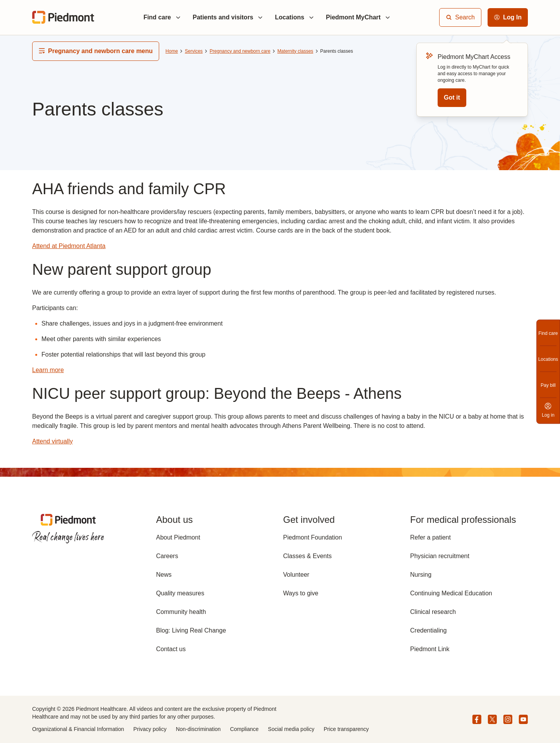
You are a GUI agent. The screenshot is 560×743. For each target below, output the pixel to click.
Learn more (48, 370)
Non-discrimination (198, 729)
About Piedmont (178, 537)
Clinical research (433, 612)
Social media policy (291, 729)
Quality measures (180, 593)
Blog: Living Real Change (191, 630)
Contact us (171, 649)
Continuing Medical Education (451, 593)
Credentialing (428, 630)
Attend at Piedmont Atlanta (69, 246)
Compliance (244, 729)
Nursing (421, 575)
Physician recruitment (440, 556)
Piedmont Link (430, 649)
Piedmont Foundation (313, 537)
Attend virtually (52, 441)
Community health (181, 612)
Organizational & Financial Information (78, 729)
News (164, 575)
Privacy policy (150, 729)
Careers (167, 556)
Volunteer (296, 575)
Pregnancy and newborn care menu (96, 51)
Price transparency (346, 729)
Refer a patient (430, 537)
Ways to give (301, 593)
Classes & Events (307, 556)
